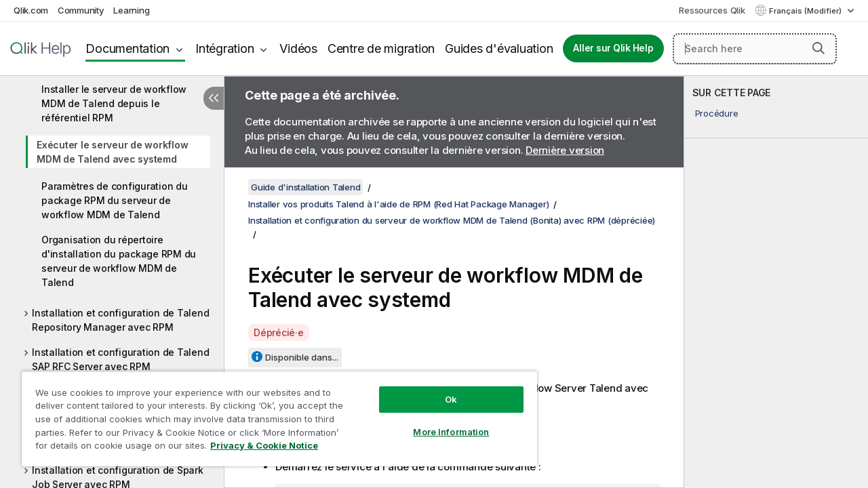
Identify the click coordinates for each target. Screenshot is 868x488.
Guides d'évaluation (499, 48)
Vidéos (298, 48)
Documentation (127, 48)
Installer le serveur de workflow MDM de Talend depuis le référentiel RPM (114, 103)
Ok (441, 389)
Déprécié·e (279, 332)
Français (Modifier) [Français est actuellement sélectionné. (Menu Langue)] (806, 11)
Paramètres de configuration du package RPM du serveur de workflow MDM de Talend (115, 200)
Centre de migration (381, 48)
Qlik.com (31, 10)
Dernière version (565, 150)
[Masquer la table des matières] (214, 98)
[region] (273, 413)
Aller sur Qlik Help (613, 48)
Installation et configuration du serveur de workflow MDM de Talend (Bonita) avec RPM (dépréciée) (452, 220)
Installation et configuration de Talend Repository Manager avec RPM (120, 320)
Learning (131, 10)
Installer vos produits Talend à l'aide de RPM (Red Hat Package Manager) (398, 204)
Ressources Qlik (712, 10)
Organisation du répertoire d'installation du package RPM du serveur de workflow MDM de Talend (119, 261)
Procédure (717, 113)
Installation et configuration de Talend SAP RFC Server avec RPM (120, 359)
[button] (818, 48)
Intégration (224, 48)
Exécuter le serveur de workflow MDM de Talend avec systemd (112, 152)
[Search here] (755, 49)
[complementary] (776, 282)
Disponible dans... (302, 357)
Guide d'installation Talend (305, 187)
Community (81, 10)
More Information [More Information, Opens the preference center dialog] (441, 422)
